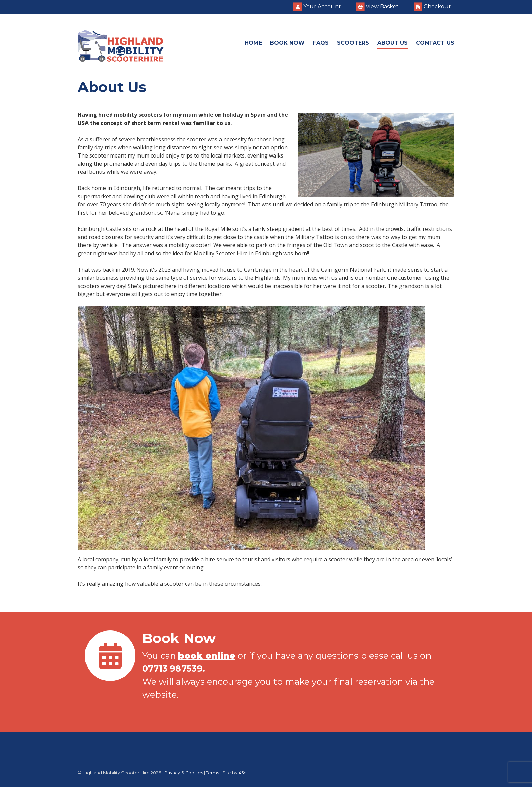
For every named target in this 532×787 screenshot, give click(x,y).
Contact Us (435, 43)
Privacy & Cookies (184, 773)
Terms (213, 773)
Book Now (287, 43)
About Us (393, 43)
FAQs (321, 43)
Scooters (353, 43)
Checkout (432, 7)
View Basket (377, 7)
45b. (243, 773)
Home (253, 43)
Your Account (317, 7)
